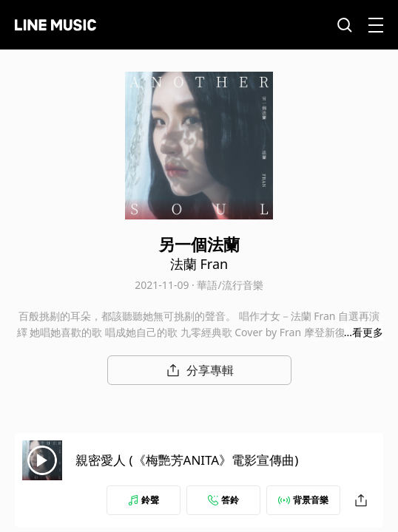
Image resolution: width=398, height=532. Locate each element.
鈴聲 (144, 500)
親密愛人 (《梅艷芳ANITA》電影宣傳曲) (187, 460)
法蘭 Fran (199, 264)
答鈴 (223, 500)
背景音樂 (303, 500)
